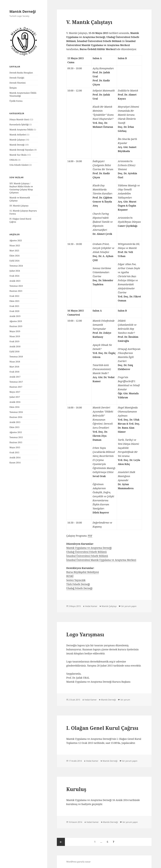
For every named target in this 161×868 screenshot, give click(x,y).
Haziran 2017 (16, 387)
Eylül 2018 (14, 352)
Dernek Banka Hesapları (21, 73)
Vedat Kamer (91, 606)
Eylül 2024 (14, 261)
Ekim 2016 (14, 407)
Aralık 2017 (15, 377)
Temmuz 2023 (16, 286)
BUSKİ (70, 576)
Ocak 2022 (14, 296)
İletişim (13, 88)
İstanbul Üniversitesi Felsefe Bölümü (87, 556)
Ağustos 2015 (16, 432)
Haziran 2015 (16, 442)
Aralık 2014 (15, 458)
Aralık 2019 (15, 316)
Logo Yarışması (85, 634)
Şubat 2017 (15, 397)
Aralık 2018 (15, 346)
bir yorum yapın (129, 606)
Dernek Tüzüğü (17, 78)
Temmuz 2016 (16, 412)
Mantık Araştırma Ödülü (21, 130)
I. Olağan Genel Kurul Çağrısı (102, 728)
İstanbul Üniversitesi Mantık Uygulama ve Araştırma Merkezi (101, 560)
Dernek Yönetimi (17, 83)
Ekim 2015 (14, 427)
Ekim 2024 (14, 256)
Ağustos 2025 (16, 241)
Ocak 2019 (14, 341)
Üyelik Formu (16, 101)
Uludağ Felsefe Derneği (79, 588)
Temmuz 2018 (16, 357)
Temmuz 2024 (16, 266)
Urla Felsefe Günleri (19, 165)
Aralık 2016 (15, 402)
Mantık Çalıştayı (17, 140)
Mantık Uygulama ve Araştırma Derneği (89, 548)
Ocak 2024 (14, 276)
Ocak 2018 (14, 372)
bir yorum (125, 700)
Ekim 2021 (14, 301)
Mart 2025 (14, 251)
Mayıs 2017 (15, 392)
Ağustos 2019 (16, 321)
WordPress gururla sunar (78, 862)
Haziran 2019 (16, 326)
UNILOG (13, 160)
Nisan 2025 (15, 246)
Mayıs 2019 (15, 331)
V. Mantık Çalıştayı (89, 22)
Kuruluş (76, 789)
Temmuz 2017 (16, 382)
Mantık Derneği (23, 11)
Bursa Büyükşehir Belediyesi (83, 572)
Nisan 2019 (15, 336)
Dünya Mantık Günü (19, 119)
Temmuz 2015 (16, 437)
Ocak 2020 (14, 311)
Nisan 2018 (15, 362)
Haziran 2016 (16, 417)
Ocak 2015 (14, 452)
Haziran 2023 (16, 291)
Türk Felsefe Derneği (78, 584)
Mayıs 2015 (15, 447)
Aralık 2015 (15, 422)
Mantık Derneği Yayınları (22, 150)
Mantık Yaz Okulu (18, 155)
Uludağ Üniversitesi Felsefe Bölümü (86, 552)
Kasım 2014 (15, 463)
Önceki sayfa (61, 842)
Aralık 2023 (15, 281)
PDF (90, 536)
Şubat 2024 (15, 271)
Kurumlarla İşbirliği (19, 125)
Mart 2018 (14, 367)
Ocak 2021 (14, 306)
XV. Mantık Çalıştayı (19, 206)
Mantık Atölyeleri (18, 135)
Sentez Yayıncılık (76, 580)
